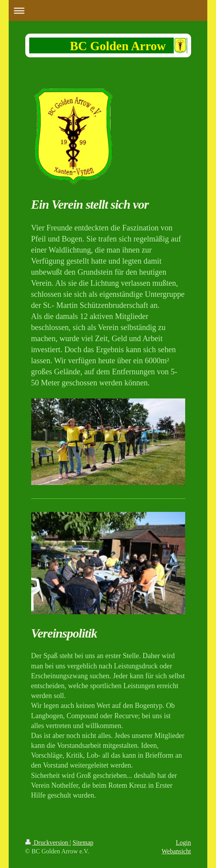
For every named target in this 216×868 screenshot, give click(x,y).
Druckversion (48, 843)
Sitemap (83, 843)
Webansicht (176, 851)
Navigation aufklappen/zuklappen (108, 10)
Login (183, 843)
